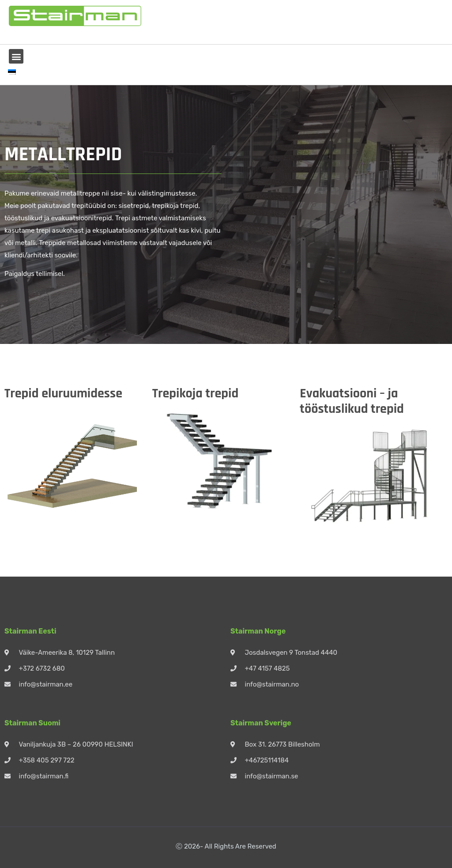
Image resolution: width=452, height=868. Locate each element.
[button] (16, 56)
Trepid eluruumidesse (63, 393)
